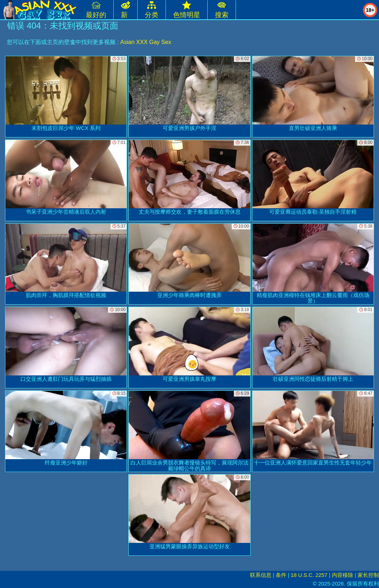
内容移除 (343, 575)
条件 (281, 575)
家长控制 (368, 575)
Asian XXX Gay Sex (146, 42)
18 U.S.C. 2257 (309, 575)
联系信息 (261, 575)
